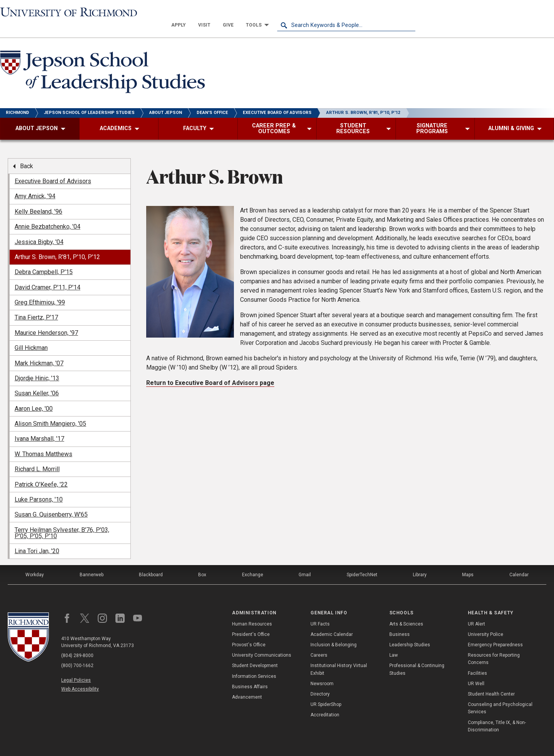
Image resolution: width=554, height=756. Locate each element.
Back (27, 153)
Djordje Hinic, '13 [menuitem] (37, 365)
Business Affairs (250, 674)
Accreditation (325, 702)
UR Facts (320, 611)
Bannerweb (92, 562)
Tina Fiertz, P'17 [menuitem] (36, 305)
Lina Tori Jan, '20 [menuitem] (37, 538)
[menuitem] (317, 12)
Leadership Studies (410, 632)
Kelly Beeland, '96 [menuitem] (38, 198)
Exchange (253, 562)
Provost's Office (249, 632)
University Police (486, 622)
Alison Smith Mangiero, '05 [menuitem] (50, 411)
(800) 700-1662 (77, 653)
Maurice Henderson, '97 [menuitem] (46, 320)
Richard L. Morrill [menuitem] (37, 456)
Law (394, 642)
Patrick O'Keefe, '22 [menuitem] (41, 471)
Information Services (254, 663)
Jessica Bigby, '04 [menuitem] (39, 229)
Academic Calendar (332, 622)
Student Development (255, 653)
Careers (319, 642)
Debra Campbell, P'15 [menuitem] (44, 259)
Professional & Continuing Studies (417, 656)
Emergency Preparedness (495, 632)
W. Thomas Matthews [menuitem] (43, 441)
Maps (468, 562)
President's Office (251, 622)
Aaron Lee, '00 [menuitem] (34, 396)
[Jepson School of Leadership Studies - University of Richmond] (105, 60)
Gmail (305, 562)
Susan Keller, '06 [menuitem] (37, 381)
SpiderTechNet (362, 562)
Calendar (519, 562)
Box (202, 562)
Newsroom (322, 671)
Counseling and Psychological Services (500, 695)
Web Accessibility (80, 676)
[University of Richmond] (69, 12)
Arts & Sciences (406, 611)
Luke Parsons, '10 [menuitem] (39, 487)
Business (400, 622)
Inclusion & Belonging (334, 632)
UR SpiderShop (326, 692)
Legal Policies (76, 667)
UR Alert (476, 611)
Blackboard (151, 562)
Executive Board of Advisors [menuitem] (53, 168)
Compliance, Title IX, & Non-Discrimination (497, 713)
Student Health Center (491, 681)
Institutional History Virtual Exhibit (339, 656)
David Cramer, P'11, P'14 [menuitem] (48, 274)
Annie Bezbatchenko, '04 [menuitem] (48, 214)
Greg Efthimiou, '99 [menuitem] (40, 290)
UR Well (476, 671)
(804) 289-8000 (77, 643)
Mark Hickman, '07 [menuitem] (39, 350)
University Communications (262, 642)
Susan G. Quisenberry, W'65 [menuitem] (51, 502)
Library (420, 562)
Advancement (247, 684)
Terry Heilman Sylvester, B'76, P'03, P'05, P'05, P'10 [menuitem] (62, 520)
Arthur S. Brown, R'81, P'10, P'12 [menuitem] (57, 244)
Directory (320, 681)
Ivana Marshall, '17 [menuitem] (39, 426)
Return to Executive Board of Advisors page (210, 370)
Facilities (477, 660)
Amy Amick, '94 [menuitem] (35, 183)
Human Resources (252, 611)
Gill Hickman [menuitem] (31, 335)
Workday (35, 562)
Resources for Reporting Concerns (494, 646)
